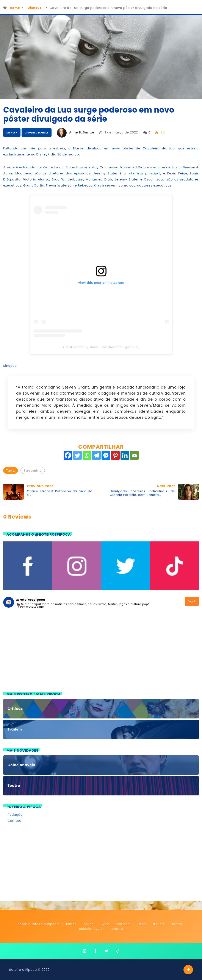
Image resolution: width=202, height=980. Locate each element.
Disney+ (35, 8)
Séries (89, 924)
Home (15, 8)
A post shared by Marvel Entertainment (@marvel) (101, 347)
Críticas (123, 924)
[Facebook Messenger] (106, 455)
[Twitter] (77, 455)
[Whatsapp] (87, 455)
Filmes (71, 924)
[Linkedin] (125, 455)
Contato (14, 821)
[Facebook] (68, 455)
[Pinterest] (115, 455)
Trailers (159, 924)
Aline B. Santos (82, 132)
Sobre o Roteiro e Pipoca (38, 924)
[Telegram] (96, 455)
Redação (15, 815)
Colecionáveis (91, 929)
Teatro (177, 924)
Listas (141, 924)
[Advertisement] (101, 653)
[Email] (134, 455)
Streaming (33, 470)
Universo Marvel (37, 133)
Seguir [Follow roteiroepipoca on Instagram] (192, 601)
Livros (105, 924)
